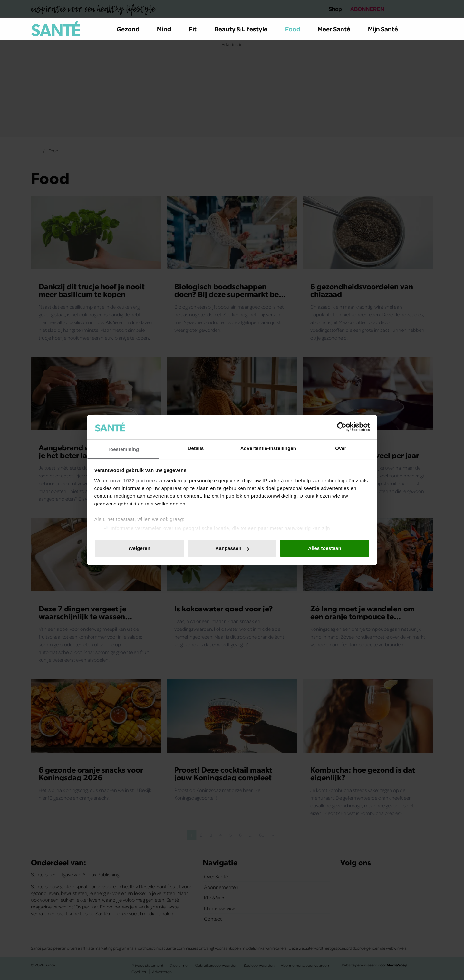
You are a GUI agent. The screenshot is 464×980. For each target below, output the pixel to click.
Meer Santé (338, 29)
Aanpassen (232, 548)
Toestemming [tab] (123, 449)
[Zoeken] (428, 29)
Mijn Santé (388, 29)
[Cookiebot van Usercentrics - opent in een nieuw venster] (342, 427)
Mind (168, 29)
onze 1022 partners (134, 480)
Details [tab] (196, 448)
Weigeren (139, 548)
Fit (196, 29)
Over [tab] (341, 448)
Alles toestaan (325, 548)
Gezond (132, 29)
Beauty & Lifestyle (245, 29)
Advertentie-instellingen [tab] (268, 448)
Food (296, 29)
